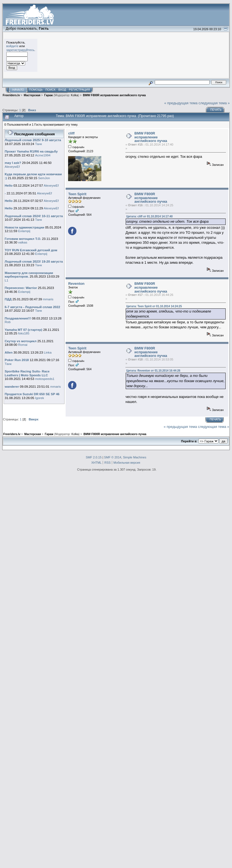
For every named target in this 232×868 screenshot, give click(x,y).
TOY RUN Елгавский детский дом (31, 250)
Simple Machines (135, 457)
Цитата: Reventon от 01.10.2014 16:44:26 (153, 371)
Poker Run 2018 (17, 360)
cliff (71, 133)
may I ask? (13, 163)
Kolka (74, 95)
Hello (9, 185)
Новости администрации (25, 227)
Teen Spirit (77, 194)
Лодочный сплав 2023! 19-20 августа (34, 261)
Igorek (40, 398)
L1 (7, 280)
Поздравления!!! (18, 318)
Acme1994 (43, 155)
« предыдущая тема (181, 103)
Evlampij (24, 231)
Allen (9, 352)
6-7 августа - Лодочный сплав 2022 (32, 307)
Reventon (76, 284)
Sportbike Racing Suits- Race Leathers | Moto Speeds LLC (27, 373)
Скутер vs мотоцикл (21, 341)
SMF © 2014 (113, 457)
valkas (23, 242)
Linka (48, 352)
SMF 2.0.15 (94, 457)
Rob (8, 322)
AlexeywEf (12, 167)
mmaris (48, 299)
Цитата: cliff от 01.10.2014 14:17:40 (149, 216)
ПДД (8, 299)
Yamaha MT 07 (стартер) (24, 330)
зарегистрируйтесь (20, 50)
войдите (12, 46)
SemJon (44, 178)
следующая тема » (214, 103)
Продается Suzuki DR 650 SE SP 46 (32, 394)
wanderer (12, 386)
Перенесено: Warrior (21, 288)
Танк (39, 144)
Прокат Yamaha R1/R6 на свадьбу (31, 151)
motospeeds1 (45, 379)
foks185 (24, 333)
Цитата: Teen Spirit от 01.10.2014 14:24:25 (154, 306)
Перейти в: (189, 441)
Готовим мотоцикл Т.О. (23, 239)
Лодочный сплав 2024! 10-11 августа (34, 216)
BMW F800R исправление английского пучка (151, 137)
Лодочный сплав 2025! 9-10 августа (33, 140)
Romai (23, 345)
